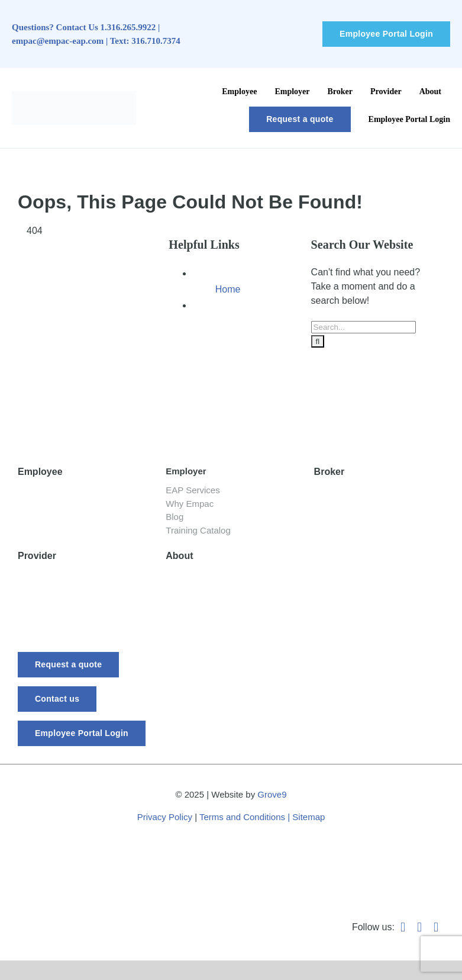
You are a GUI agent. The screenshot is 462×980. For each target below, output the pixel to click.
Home (228, 289)
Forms (31, 604)
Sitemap (308, 817)
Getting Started (50, 492)
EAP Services (193, 490)
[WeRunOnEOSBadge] (237, 845)
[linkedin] (419, 927)
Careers (182, 633)
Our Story (186, 576)
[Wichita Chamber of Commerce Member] (53, 838)
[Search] (318, 341)
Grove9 (272, 794)
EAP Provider (46, 576)
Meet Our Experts (203, 590)
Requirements (47, 590)
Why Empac (190, 504)
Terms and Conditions (242, 817)
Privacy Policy (165, 817)
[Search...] (364, 327)
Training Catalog (198, 530)
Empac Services (348, 492)
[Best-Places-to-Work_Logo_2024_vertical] (415, 837)
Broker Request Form (359, 506)
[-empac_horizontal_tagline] (90, 418)
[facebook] (403, 927)
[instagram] (436, 927)
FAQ (175, 618)
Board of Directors (204, 604)
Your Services (47, 506)
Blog (27, 520)
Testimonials (340, 520)
